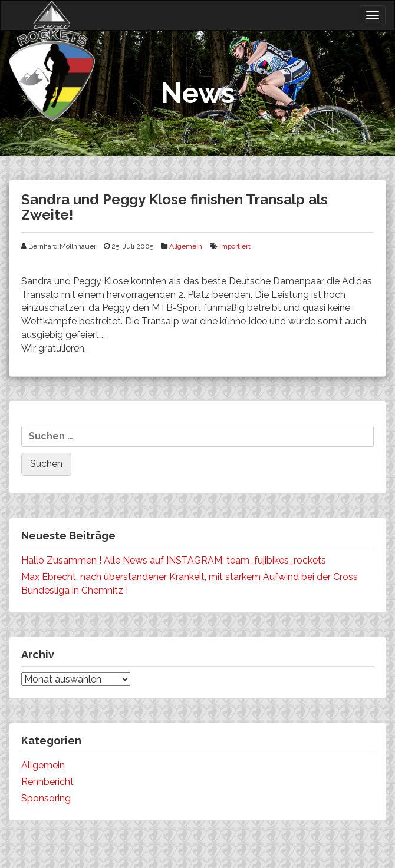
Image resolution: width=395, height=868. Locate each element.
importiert (235, 246)
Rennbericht (47, 782)
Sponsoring (46, 798)
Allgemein (186, 246)
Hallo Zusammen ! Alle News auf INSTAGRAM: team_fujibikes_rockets (174, 560)
